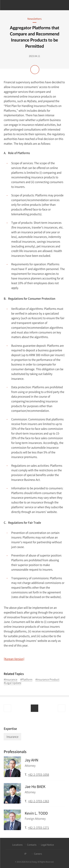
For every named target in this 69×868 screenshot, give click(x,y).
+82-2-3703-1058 (38, 774)
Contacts (32, 845)
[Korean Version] (14, 659)
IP (25, 854)
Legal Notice (47, 845)
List (34, 708)
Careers (38, 854)
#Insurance (10, 680)
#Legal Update (12, 683)
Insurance (12, 737)
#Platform (26, 680)
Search (62, 5)
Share (35, 70)
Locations (17, 845)
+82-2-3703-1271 (38, 828)
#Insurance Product (47, 680)
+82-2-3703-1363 (38, 801)
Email (64, 774)
